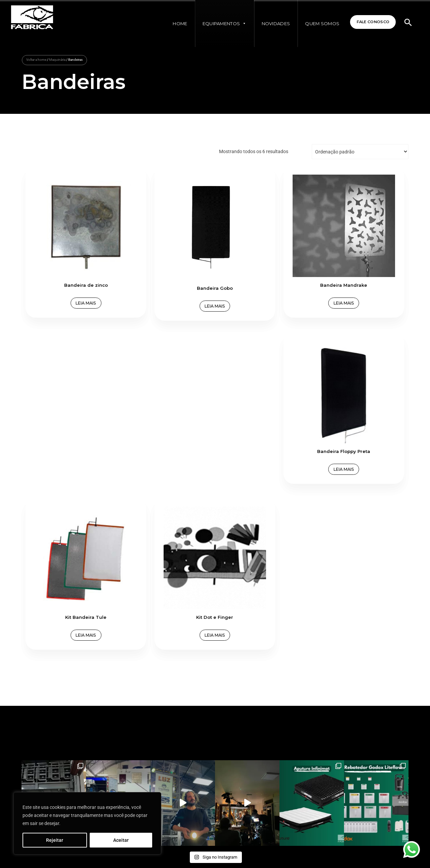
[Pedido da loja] (360, 152)
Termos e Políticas (178, 723)
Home (176, 24)
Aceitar (121, 840)
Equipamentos (220, 24)
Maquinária (57, 60)
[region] (87, 823)
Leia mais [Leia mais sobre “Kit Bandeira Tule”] (70, 411)
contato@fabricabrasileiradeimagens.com (79, 713)
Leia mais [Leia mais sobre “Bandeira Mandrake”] (263, 272)
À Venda (169, 713)
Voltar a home (36, 60)
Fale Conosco (370, 22)
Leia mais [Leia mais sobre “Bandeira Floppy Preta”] (360, 272)
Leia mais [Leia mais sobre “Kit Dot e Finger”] (167, 411)
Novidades (271, 24)
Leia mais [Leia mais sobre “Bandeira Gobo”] (167, 274)
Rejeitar (55, 840)
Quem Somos (317, 24)
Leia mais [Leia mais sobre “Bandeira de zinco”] (70, 272)
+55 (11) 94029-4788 (65, 733)
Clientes (225, 703)
